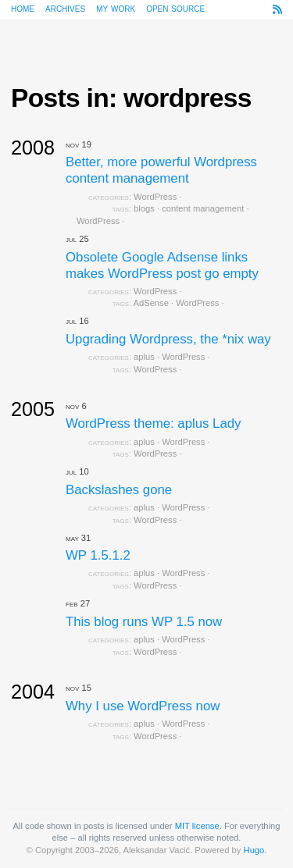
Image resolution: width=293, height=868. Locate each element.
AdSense (151, 303)
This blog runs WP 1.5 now (144, 622)
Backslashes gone (119, 490)
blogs (144, 208)
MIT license (197, 826)
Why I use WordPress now (143, 706)
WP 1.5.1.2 (98, 555)
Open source (175, 8)
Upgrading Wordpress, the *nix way (168, 339)
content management (203, 208)
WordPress (155, 197)
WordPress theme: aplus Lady (153, 423)
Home (23, 8)
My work (116, 8)
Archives (65, 8)
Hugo (254, 850)
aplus (144, 357)
